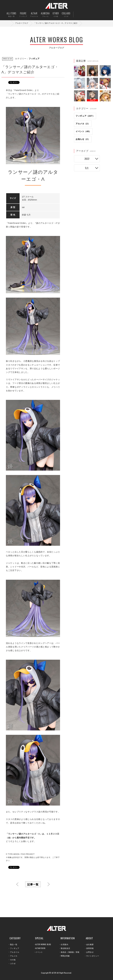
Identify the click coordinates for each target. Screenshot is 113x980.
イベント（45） (83, 131)
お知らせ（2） (83, 139)
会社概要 (90, 944)
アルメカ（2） (83, 124)
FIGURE (23, 14)
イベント (39, 952)
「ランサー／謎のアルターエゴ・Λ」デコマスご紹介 (56, 23)
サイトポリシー (93, 956)
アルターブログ (22, 23)
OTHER (56, 14)
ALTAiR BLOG (40, 948)
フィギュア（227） (85, 116)
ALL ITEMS (11, 14)
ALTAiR (34, 14)
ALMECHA (45, 14)
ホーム (9, 23)
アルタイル (15, 952)
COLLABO (66, 14)
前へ (17, 884)
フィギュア (34, 59)
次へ (49, 884)
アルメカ (14, 956)
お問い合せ (98, 14)
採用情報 (90, 948)
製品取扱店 (65, 948)
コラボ (13, 963)
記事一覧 (33, 884)
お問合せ (90, 952)
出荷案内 (89, 14)
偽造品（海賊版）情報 (70, 952)
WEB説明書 (65, 956)
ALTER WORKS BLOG (43, 944)
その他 (13, 960)
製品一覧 (14, 944)
